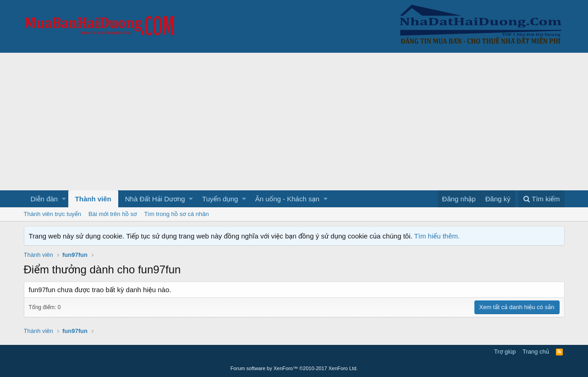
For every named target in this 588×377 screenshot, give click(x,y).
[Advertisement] (294, 122)
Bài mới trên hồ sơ (113, 214)
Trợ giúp (505, 352)
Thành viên (93, 199)
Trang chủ (536, 352)
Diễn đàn (44, 199)
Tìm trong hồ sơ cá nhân (176, 214)
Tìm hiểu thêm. (437, 236)
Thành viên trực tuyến (53, 214)
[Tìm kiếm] (541, 199)
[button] (64, 199)
